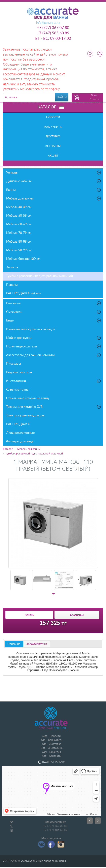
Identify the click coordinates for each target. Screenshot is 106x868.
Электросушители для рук (25, 415)
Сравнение (77, 615)
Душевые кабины (54, 181)
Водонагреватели (19, 372)
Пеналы (12, 285)
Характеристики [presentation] (37, 644)
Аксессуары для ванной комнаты (54, 355)
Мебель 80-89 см (19, 242)
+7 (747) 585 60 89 (53, 33)
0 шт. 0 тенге (94, 97)
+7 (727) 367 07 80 (53, 28)
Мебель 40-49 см (19, 207)
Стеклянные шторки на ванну (28, 398)
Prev (90, 821)
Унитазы (54, 173)
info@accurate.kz (55, 822)
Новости (53, 117)
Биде (54, 320)
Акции (53, 156)
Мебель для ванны (54, 198)
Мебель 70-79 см (19, 233)
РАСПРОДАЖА (18, 424)
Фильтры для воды (20, 441)
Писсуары (14, 364)
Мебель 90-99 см (19, 250)
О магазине (55, 748)
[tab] (14, 644)
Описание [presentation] (14, 644)
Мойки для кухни (54, 338)
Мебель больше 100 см (23, 259)
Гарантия (55, 752)
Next (98, 821)
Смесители (54, 312)
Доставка (53, 137)
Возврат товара (52, 762)
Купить (29, 615)
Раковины (54, 303)
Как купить (53, 127)
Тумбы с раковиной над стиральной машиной (39, 276)
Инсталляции (54, 381)
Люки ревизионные (20, 433)
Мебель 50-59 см (19, 216)
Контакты (53, 146)
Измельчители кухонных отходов (31, 329)
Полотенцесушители (54, 346)
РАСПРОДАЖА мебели (24, 293)
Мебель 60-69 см (19, 224)
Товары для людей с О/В (54, 407)
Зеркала (12, 267)
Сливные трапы (18, 390)
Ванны (54, 190)
